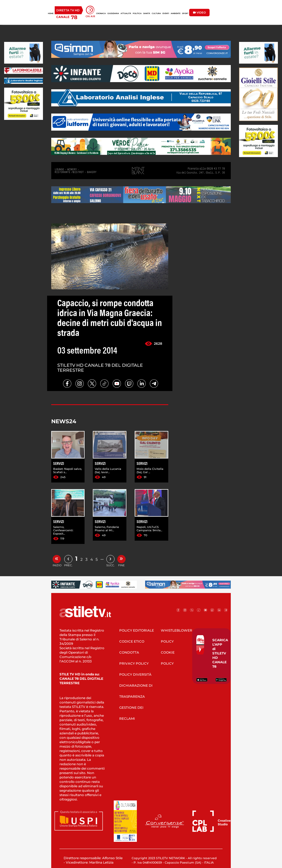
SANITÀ (147, 14)
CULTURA (156, 14)
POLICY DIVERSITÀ (135, 674)
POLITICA (137, 14)
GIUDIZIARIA (113, 14)
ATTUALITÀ (126, 14)
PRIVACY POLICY (134, 663)
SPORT (185, 14)
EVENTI (166, 14)
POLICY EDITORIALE (137, 630)
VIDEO (199, 13)
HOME (51, 14)
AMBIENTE (176, 14)
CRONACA (101, 14)
